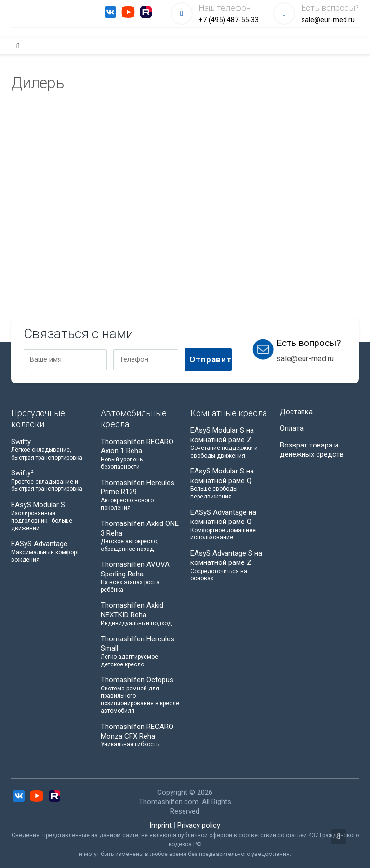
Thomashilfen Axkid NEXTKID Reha (140, 614)
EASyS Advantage (51, 552)
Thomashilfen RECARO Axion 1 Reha (140, 454)
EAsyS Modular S (51, 516)
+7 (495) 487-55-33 (229, 20)
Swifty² (51, 481)
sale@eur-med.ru (328, 20)
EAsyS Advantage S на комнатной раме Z (230, 566)
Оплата (292, 428)
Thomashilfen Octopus (140, 695)
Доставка (296, 412)
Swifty (51, 450)
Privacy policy (199, 825)
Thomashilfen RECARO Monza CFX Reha (140, 735)
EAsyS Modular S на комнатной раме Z (230, 443)
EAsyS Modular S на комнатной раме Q (230, 484)
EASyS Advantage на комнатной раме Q (230, 525)
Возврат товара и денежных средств (312, 450)
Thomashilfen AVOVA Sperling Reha (140, 577)
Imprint (160, 825)
